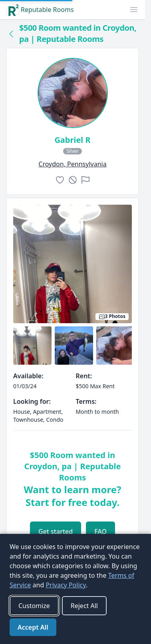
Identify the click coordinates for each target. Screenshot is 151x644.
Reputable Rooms (40, 10)
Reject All (84, 606)
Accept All (33, 627)
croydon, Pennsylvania (72, 164)
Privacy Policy (66, 585)
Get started (56, 531)
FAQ (100, 531)
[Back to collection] (11, 34)
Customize (34, 606)
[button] (134, 10)
